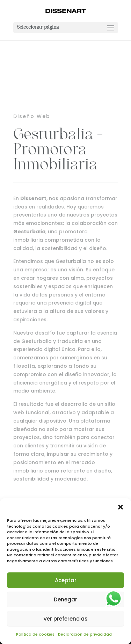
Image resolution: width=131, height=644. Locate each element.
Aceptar (66, 580)
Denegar (65, 599)
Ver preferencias (65, 619)
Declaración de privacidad (85, 634)
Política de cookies (35, 634)
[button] (121, 507)
